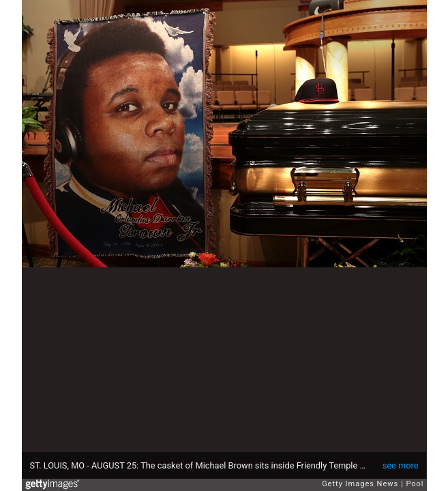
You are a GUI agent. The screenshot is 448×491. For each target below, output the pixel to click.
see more (401, 465)
